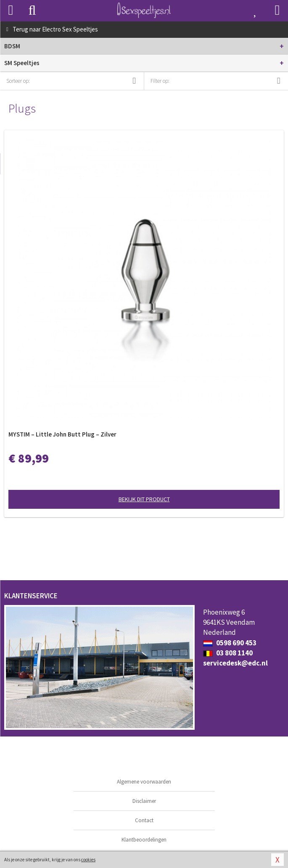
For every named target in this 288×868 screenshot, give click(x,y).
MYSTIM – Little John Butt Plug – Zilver (62, 434)
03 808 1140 (228, 653)
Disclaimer (144, 801)
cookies (88, 860)
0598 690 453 (230, 643)
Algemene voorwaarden (144, 782)
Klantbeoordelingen (144, 840)
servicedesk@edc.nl (235, 663)
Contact (144, 820)
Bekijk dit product (144, 499)
